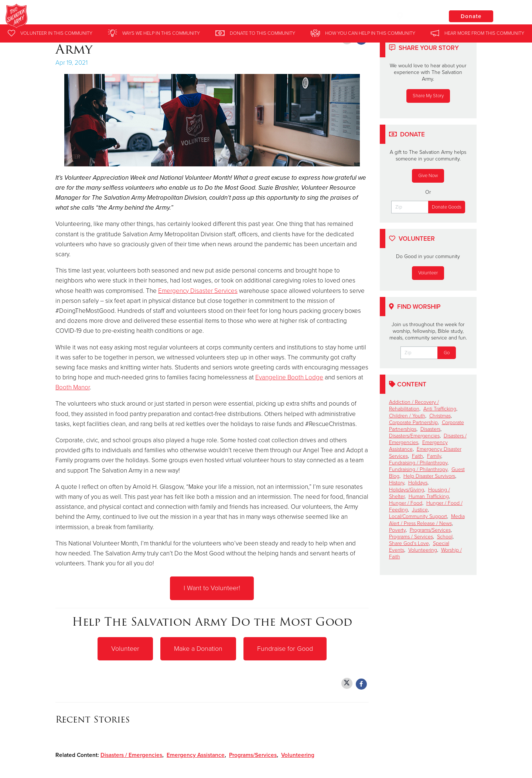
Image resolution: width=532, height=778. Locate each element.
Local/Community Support (418, 516)
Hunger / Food (406, 503)
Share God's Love (409, 543)
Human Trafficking (429, 496)
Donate (471, 16)
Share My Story (428, 96)
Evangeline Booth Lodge (289, 377)
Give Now (428, 176)
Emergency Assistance (196, 754)
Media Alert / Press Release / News (427, 520)
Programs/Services (253, 754)
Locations (415, 16)
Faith (417, 456)
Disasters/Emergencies (414, 436)
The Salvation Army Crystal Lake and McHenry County (165, 17)
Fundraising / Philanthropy (418, 463)
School (445, 537)
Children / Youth (407, 416)
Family (434, 456)
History (397, 483)
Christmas (440, 416)
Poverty (397, 530)
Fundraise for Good (285, 648)
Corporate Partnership (413, 422)
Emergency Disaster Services (198, 291)
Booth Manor (73, 387)
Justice (420, 510)
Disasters (430, 429)
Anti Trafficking (440, 409)
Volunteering (298, 754)
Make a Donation (198, 648)
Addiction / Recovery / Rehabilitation (414, 405)
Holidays (418, 483)
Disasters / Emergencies (131, 754)
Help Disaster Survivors (429, 476)
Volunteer (125, 648)
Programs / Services (411, 537)
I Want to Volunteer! (212, 588)
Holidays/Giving (407, 490)
